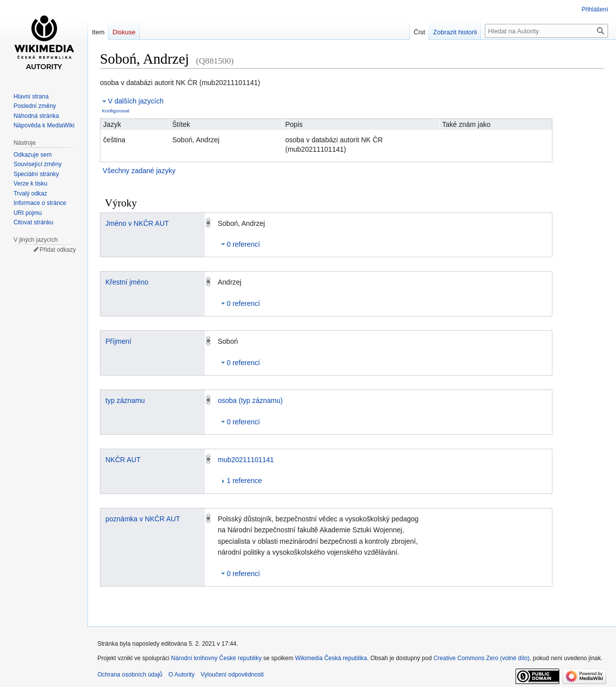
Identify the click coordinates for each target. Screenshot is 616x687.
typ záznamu (125, 400)
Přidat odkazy (58, 250)
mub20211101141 (246, 460)
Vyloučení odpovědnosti (232, 675)
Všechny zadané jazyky (139, 171)
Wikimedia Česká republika (331, 658)
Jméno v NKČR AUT (137, 223)
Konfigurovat (116, 111)
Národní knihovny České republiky (216, 658)
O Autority (182, 675)
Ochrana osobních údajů (130, 675)
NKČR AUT (123, 460)
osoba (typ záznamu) (250, 400)
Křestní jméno (127, 282)
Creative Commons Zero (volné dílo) (482, 658)
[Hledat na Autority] (546, 31)
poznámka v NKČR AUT (143, 519)
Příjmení (118, 341)
